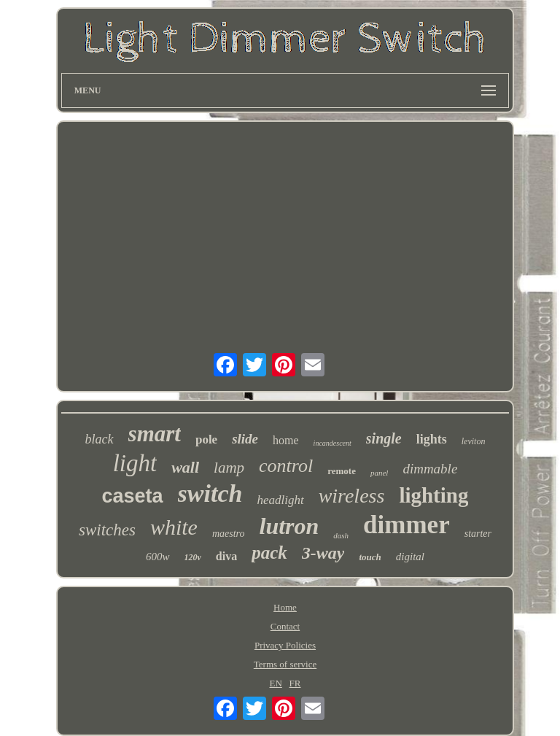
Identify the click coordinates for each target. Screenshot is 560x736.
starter (478, 534)
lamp (229, 468)
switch (210, 493)
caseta (133, 496)
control (286, 466)
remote (342, 471)
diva (226, 556)
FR (295, 683)
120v (193, 557)
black (100, 439)
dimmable (430, 469)
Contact (285, 626)
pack (269, 553)
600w (158, 557)
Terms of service (285, 664)
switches (107, 530)
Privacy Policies (285, 645)
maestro (229, 534)
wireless (352, 496)
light (135, 463)
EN (275, 683)
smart (155, 434)
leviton (474, 441)
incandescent (332, 443)
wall (185, 467)
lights (432, 439)
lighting (433, 495)
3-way (323, 553)
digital (410, 557)
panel (379, 473)
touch (370, 557)
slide (245, 439)
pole (206, 439)
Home (285, 607)
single (384, 438)
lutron (289, 526)
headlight (280, 500)
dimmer (407, 525)
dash (341, 535)
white (174, 527)
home (286, 440)
